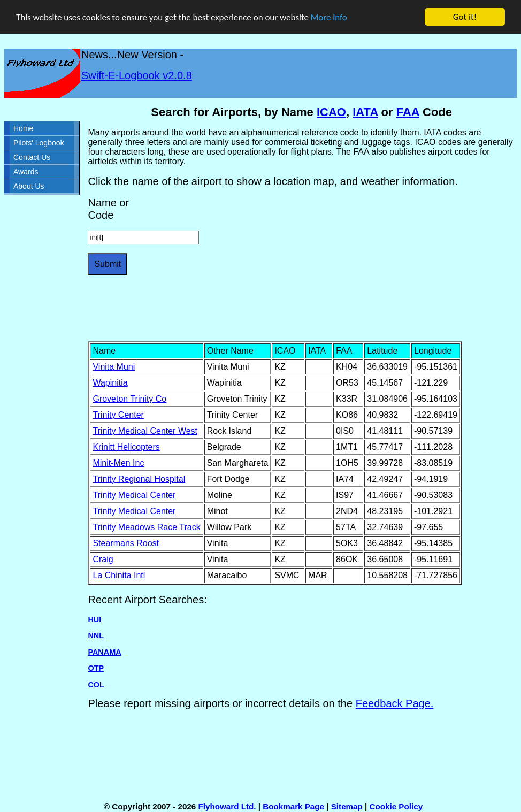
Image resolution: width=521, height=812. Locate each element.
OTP (96, 668)
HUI (94, 619)
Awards (26, 172)
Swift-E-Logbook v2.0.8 (137, 75)
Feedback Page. (395, 703)
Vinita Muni (114, 367)
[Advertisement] (282, 309)
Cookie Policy (396, 806)
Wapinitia (110, 383)
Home (23, 128)
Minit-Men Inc (118, 463)
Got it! (465, 17)
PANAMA (104, 652)
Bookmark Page (293, 806)
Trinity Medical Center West (145, 431)
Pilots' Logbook (39, 143)
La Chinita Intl (119, 575)
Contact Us (32, 157)
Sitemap (347, 806)
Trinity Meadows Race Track (146, 527)
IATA (365, 112)
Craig (103, 559)
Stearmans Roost (126, 543)
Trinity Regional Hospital (139, 479)
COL (96, 684)
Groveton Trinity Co (129, 399)
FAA (408, 112)
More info (329, 17)
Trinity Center (118, 415)
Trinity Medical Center (134, 495)
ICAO (331, 112)
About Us (29, 186)
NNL (96, 635)
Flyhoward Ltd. (227, 806)
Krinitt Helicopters (126, 447)
